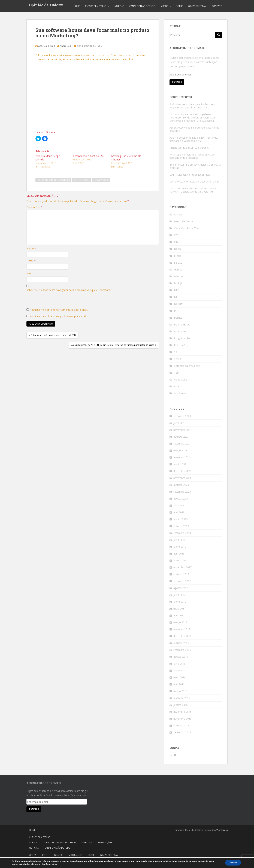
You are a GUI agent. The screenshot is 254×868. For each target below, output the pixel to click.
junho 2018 (180, 547)
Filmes (178, 256)
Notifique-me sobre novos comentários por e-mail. (59, 310)
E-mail (31, 261)
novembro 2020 (182, 478)
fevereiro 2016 (182, 698)
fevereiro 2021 (182, 457)
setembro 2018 (182, 533)
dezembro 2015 (182, 712)
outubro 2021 (181, 437)
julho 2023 (179, 423)
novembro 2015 (182, 719)
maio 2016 (179, 677)
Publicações (181, 345)
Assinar (177, 82)
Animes (178, 214)
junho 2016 (180, 670)
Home (77, 6)
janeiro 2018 (181, 560)
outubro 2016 (181, 643)
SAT (176, 352)
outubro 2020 (181, 485)
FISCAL (178, 263)
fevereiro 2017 (182, 629)
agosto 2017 (181, 588)
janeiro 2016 (181, 705)
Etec (45, 855)
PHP (177, 311)
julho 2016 (179, 664)
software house (101, 180)
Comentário (34, 207)
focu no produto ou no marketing (53, 180)
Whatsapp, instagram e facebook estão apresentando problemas (192, 156)
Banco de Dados (184, 221)
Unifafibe (58, 855)
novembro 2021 (182, 430)
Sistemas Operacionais (187, 366)
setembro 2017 (182, 581)
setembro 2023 (182, 416)
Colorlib (199, 830)
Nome (31, 249)
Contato (217, 6)
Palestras (87, 843)
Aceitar (232, 862)
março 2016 (180, 691)
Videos (164, 6)
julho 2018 (179, 540)
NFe (176, 297)
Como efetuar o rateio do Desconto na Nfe (194, 182)
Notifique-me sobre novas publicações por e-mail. (58, 316)
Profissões (180, 331)
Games (178, 269)
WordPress (222, 830)
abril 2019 (179, 512)
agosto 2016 (181, 657)
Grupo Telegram (197, 6)
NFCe (177, 290)
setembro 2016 (182, 650)
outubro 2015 (181, 725)
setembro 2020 (182, 492)
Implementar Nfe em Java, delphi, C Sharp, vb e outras (195, 166)
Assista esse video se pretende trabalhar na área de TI (194, 129)
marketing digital (82, 180)
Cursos (33, 843)
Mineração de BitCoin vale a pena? (189, 148)
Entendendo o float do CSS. (89, 156)
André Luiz (66, 46)
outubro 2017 (181, 574)
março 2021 (180, 450)
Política (178, 318)
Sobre (180, 6)
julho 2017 (179, 595)
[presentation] (53, 301)
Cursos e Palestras (96, 6)
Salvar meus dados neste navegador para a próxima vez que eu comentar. (69, 290)
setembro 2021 (182, 444)
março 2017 (180, 622)
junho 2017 (180, 602)
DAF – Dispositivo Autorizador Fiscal (190, 175)
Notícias (119, 6)
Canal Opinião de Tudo (142, 6)
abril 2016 (179, 684)
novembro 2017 (182, 567)
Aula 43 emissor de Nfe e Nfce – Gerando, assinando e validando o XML (194, 139)
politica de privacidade (175, 861)
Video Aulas (181, 380)
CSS (176, 235)
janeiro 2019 (181, 519)
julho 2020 (179, 505)
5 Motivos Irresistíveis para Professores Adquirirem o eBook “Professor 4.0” (192, 106)
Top (176, 373)
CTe (176, 242)
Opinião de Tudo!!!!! (46, 6)
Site (29, 273)
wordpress (180, 393)
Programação (182, 338)
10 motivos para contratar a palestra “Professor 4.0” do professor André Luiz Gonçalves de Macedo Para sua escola (192, 118)
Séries (178, 359)
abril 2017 (179, 615)
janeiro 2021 (181, 464)
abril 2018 (179, 554)
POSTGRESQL (182, 325)
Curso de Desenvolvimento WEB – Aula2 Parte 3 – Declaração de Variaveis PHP (193, 190)
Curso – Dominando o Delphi (59, 843)
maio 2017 (179, 609)
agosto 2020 (181, 499)
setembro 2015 (182, 732)
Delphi (178, 249)
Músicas (179, 276)
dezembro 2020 (182, 471)
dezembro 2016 (182, 636)
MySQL (178, 283)
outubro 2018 (181, 526)
